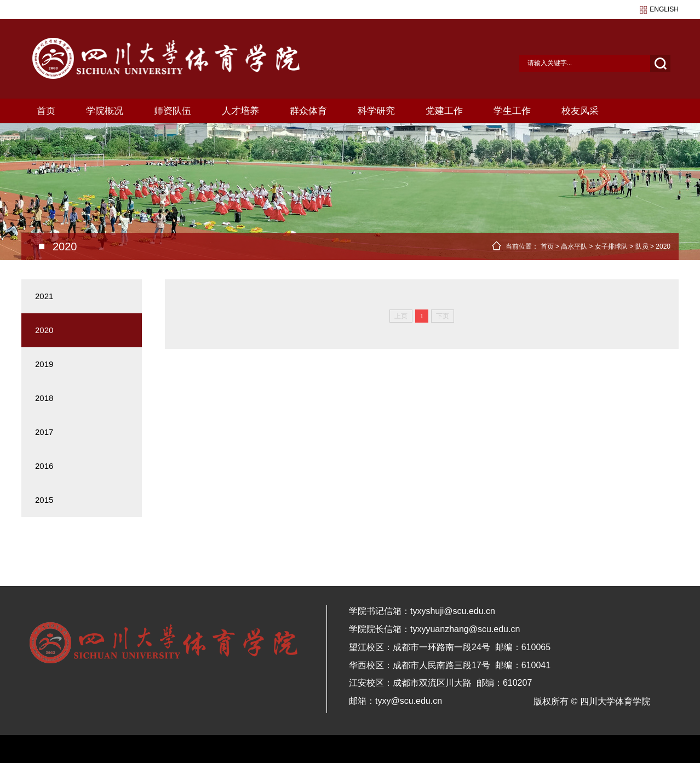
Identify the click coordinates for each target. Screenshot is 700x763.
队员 (642, 246)
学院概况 (105, 111)
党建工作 (444, 111)
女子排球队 (611, 246)
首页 (46, 111)
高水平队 (574, 246)
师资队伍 (173, 111)
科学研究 (376, 111)
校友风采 (580, 111)
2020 (663, 246)
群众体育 (308, 111)
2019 (44, 364)
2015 (44, 500)
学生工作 (512, 111)
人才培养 (240, 111)
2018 (44, 398)
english (664, 9)
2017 (44, 432)
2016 (44, 466)
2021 (44, 296)
